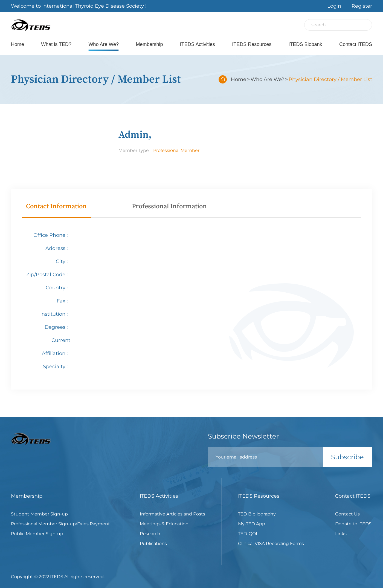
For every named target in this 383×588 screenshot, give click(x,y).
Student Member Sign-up (39, 514)
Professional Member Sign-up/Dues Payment (60, 524)
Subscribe (347, 457)
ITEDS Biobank (305, 44)
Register (362, 6)
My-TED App (252, 524)
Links (341, 534)
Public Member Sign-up (37, 534)
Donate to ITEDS (353, 524)
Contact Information (56, 206)
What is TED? (56, 44)
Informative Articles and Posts (172, 514)
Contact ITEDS (356, 44)
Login (334, 6)
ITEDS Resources (252, 44)
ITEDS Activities (198, 44)
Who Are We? (104, 44)
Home (18, 44)
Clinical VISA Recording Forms (271, 544)
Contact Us (347, 514)
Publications (153, 544)
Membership (149, 44)
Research (150, 534)
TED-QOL (248, 534)
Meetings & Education (164, 524)
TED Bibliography (257, 514)
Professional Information (169, 206)
